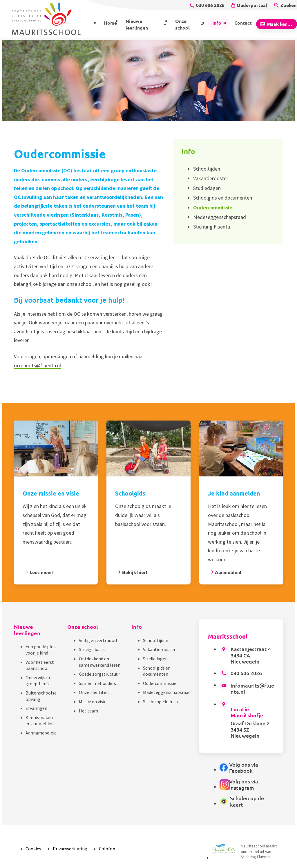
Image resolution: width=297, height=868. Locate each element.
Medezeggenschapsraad (167, 692)
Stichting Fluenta (160, 701)
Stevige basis (92, 649)
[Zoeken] (285, 5)
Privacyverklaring (70, 849)
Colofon (107, 849)
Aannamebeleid (41, 733)
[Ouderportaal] (249, 5)
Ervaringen (36, 708)
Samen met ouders (97, 683)
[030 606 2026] (207, 5)
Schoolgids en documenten (157, 671)
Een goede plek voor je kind (41, 650)
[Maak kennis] (277, 24)
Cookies (33, 849)
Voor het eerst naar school (40, 665)
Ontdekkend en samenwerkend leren (100, 662)
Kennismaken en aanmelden (40, 721)
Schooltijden (156, 640)
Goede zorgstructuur (99, 674)
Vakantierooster (159, 649)
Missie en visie (93, 701)
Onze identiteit (94, 692)
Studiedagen (155, 659)
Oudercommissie (160, 683)
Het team (88, 711)
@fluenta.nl (48, 365)
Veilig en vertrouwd (98, 640)
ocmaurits (25, 365)
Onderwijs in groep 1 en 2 (38, 681)
